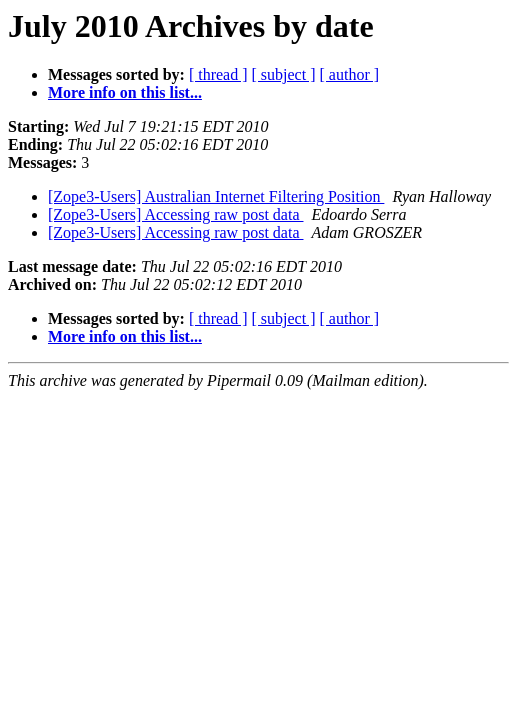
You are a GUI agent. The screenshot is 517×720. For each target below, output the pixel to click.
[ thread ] (218, 74)
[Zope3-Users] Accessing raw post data (175, 214)
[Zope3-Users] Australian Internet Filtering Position (216, 196)
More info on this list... (125, 92)
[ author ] (350, 74)
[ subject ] (284, 74)
